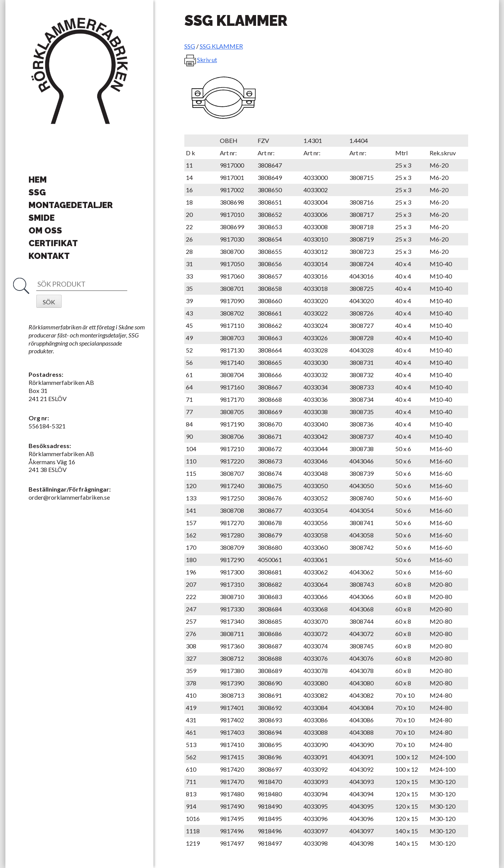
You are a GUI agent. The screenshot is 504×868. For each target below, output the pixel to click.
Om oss (45, 230)
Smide (42, 218)
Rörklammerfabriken (79, 71)
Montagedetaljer (71, 205)
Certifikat (53, 243)
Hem (38, 180)
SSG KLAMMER (221, 46)
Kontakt (49, 256)
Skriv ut (207, 60)
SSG (37, 192)
